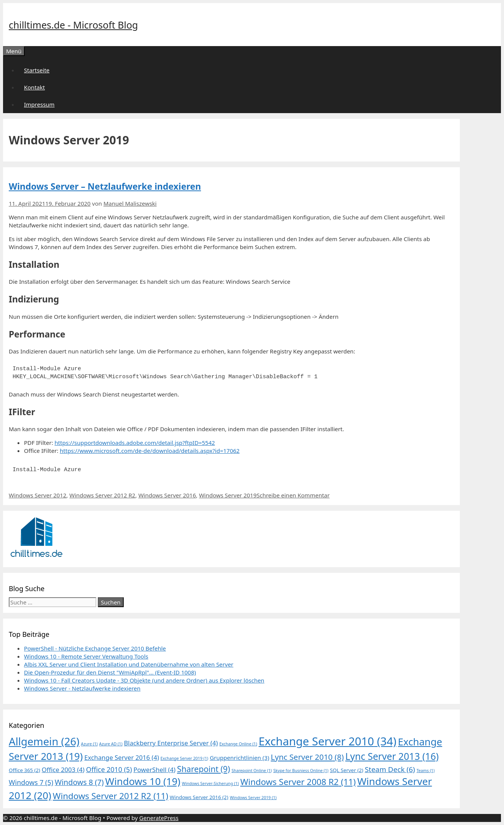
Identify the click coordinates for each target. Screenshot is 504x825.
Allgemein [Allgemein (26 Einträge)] (44, 741)
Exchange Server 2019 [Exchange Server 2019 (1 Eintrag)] (184, 758)
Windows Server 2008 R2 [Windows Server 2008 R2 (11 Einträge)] (298, 782)
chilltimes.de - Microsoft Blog (73, 25)
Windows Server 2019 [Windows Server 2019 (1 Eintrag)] (253, 798)
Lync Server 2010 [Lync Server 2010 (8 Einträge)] (307, 757)
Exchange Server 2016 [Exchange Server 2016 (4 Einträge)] (121, 757)
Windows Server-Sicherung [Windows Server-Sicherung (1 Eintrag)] (211, 783)
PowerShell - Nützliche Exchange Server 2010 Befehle (95, 648)
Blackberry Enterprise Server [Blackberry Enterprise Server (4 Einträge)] (171, 743)
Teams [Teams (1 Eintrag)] (426, 771)
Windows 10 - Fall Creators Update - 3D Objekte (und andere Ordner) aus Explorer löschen (144, 680)
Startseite (37, 70)
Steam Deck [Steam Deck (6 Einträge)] (390, 769)
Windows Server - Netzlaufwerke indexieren (82, 688)
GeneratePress (159, 818)
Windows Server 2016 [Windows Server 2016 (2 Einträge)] (199, 797)
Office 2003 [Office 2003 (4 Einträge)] (63, 770)
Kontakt (34, 87)
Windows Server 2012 (37, 495)
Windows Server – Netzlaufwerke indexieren (105, 186)
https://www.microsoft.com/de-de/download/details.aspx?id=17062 (150, 451)
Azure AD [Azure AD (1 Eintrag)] (111, 744)
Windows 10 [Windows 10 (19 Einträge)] (143, 781)
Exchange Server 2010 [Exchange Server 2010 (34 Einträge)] (327, 741)
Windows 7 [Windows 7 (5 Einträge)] (31, 782)
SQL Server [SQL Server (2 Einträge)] (347, 770)
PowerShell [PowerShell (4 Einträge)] (155, 770)
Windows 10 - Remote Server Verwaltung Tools (86, 656)
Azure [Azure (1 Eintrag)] (89, 744)
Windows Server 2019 (228, 495)
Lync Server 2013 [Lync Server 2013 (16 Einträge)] (392, 756)
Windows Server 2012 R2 (102, 495)
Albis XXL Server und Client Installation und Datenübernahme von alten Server (129, 664)
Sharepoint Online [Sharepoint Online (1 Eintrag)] (252, 771)
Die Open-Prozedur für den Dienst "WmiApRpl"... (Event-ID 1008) (110, 672)
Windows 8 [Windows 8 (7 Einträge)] (79, 782)
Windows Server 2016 (167, 495)
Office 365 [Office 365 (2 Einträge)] (25, 770)
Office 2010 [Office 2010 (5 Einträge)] (109, 769)
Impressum (39, 104)
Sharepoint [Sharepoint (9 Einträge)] (203, 769)
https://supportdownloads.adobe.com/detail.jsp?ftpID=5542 (135, 443)
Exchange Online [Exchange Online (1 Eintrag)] (238, 744)
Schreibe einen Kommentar (293, 495)
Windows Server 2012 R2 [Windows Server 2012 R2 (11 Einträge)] (111, 796)
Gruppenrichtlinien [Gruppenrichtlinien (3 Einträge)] (239, 758)
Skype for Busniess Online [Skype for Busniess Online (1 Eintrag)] (301, 771)
